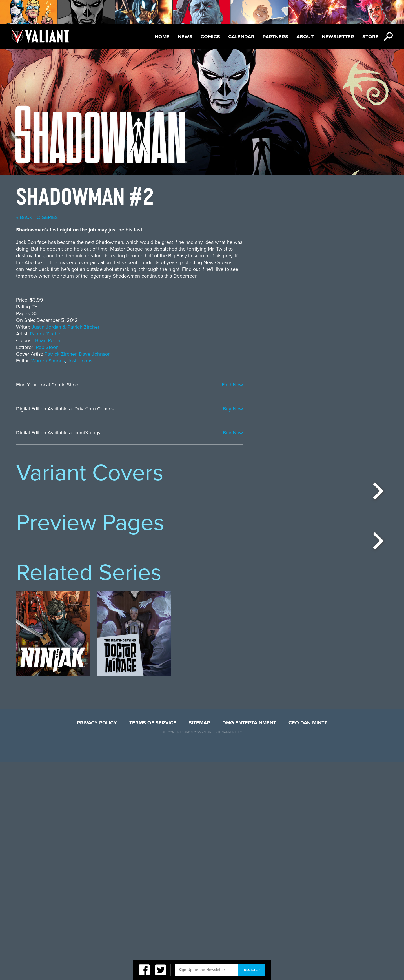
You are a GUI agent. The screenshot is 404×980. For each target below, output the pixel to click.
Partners (275, 37)
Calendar (241, 37)
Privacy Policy (97, 941)
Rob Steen (192, 347)
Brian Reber (193, 340)
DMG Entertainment (249, 941)
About (305, 37)
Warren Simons (193, 361)
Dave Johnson (240, 354)
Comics (210, 37)
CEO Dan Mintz (308, 941)
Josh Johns (225, 361)
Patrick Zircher (191, 334)
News (185, 37)
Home (162, 37)
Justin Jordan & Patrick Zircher (211, 327)
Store (370, 37)
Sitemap (199, 941)
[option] (53, 544)
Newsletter (338, 37)
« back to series (182, 217)
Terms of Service (153, 941)
